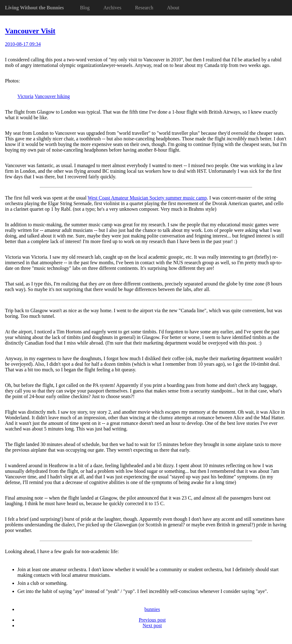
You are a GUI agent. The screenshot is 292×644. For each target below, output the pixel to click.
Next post (152, 625)
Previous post (152, 620)
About (173, 8)
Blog (85, 8)
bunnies (152, 609)
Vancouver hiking (52, 96)
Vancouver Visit (30, 31)
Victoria (25, 96)
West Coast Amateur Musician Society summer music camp (147, 198)
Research (144, 8)
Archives (112, 8)
